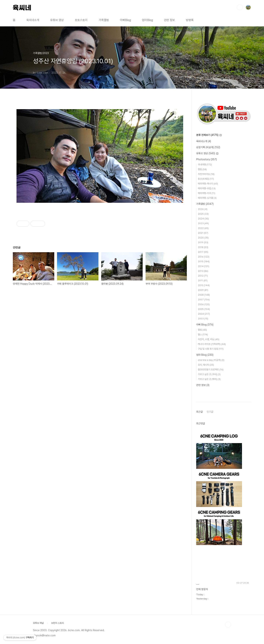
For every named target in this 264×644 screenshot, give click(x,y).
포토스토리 (81, 20)
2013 (203, 271)
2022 (203, 228)
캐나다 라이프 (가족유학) (212, 344)
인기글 (210, 412)
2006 (204, 304)
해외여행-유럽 (207, 188)
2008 (204, 295)
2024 (203, 219)
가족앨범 (104, 20)
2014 (203, 266)
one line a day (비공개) (211, 360)
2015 (204, 261)
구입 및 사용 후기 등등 (211, 349)
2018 (203, 247)
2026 (203, 209)
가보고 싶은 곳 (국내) (209, 374)
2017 (203, 252)
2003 (203, 319)
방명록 (190, 20)
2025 (203, 214)
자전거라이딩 (206, 174)
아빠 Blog (205, 325)
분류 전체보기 (209, 135)
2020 (203, 238)
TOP (228, 625)
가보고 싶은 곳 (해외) (209, 379)
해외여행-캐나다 (208, 184)
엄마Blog (147, 20)
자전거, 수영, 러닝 (209, 339)
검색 (240, 7)
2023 (203, 223)
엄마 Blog (205, 355)
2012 (203, 276)
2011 (203, 281)
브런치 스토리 (57, 623)
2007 (204, 300)
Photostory (207, 159)
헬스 (203, 335)
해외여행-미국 (207, 193)
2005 (204, 309)
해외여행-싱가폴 (207, 198)
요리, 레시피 (206, 365)
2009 (203, 290)
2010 (204, 285)
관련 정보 (169, 20)
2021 (203, 233)
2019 (203, 242)
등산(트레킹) (206, 179)
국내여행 (205, 165)
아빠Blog (125, 20)
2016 (204, 257)
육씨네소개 (33, 20)
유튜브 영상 (57, 20)
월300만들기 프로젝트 (211, 370)
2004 (204, 314)
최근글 (199, 412)
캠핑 (202, 169)
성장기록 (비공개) (208, 147)
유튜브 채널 (38, 623)
